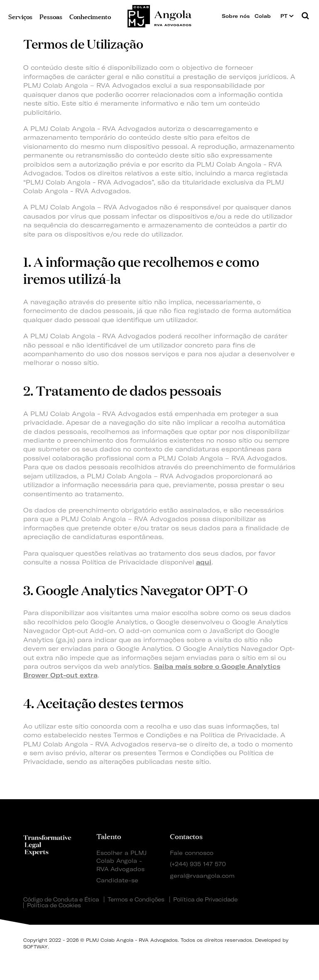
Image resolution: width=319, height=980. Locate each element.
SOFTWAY (36, 947)
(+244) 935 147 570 (198, 864)
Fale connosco (192, 853)
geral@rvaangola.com (202, 875)
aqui (204, 562)
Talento (109, 836)
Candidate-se (117, 880)
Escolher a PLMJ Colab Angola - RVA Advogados (121, 861)
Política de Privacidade (205, 899)
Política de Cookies (54, 905)
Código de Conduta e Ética (61, 899)
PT (287, 16)
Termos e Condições (136, 899)
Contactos (186, 836)
